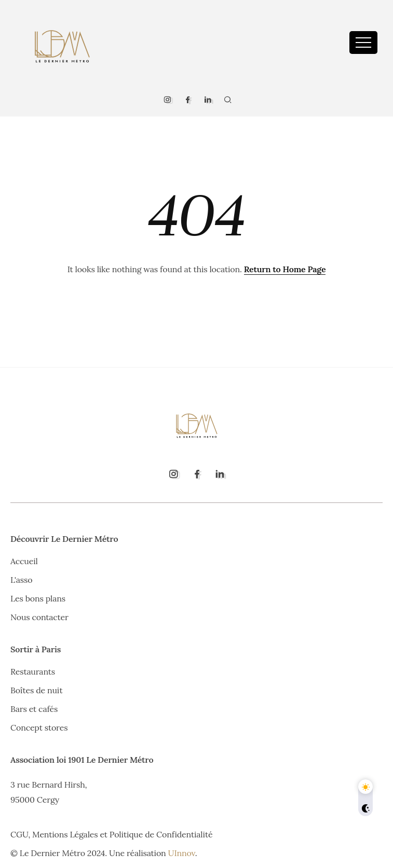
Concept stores (39, 727)
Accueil (24, 561)
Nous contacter (39, 617)
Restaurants (33, 671)
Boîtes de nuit (36, 690)
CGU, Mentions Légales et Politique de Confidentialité (111, 834)
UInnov (182, 853)
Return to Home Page (285, 269)
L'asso (21, 580)
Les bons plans (38, 598)
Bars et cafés (34, 709)
